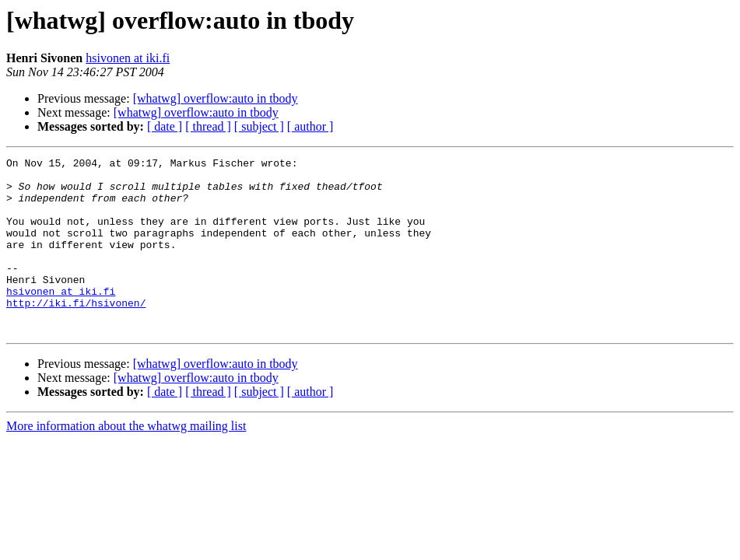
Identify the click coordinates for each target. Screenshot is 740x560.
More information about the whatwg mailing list (126, 461)
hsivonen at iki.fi (128, 58)
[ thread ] (208, 126)
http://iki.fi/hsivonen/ (76, 333)
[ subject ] (259, 126)
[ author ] (310, 126)
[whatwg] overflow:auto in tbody (216, 98)
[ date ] (165, 126)
